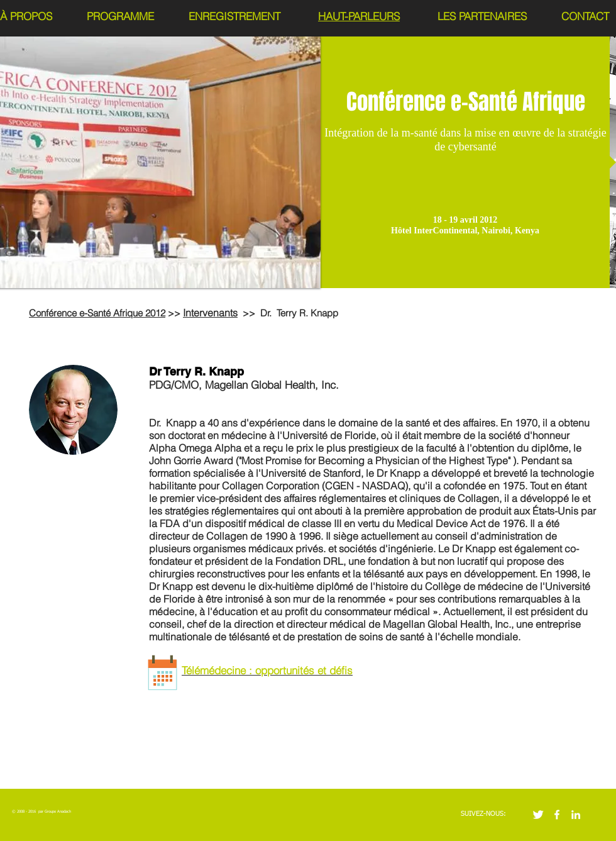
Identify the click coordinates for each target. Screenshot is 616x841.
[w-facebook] (557, 815)
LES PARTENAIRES (482, 16)
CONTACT (585, 16)
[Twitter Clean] (538, 815)
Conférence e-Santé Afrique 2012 (97, 313)
